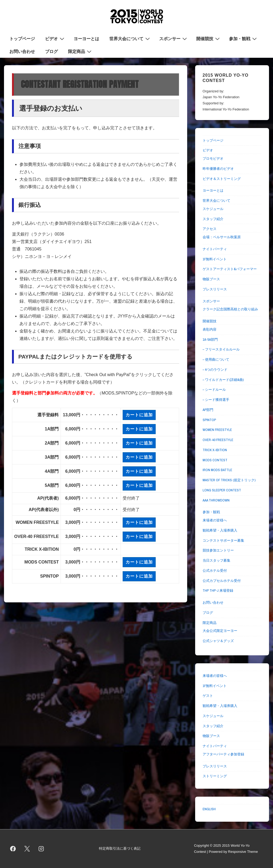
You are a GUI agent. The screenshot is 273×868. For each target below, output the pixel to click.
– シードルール (214, 390)
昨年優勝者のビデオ (218, 169)
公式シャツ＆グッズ (218, 641)
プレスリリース (215, 289)
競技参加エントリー (218, 550)
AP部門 (208, 410)
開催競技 (209, 38)
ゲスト (208, 696)
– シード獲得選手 (216, 400)
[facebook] (13, 849)
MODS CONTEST (215, 460)
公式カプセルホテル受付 (222, 581)
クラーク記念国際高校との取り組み (230, 309)
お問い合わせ (22, 51)
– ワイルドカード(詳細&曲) (223, 380)
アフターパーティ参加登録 (223, 754)
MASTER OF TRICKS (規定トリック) (229, 480)
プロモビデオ (213, 159)
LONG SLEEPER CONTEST (222, 490)
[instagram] (41, 849)
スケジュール (213, 209)
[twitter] (27, 849)
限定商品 (80, 51)
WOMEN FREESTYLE (217, 430)
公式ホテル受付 (215, 571)
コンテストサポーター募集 (223, 540)
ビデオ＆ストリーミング (222, 179)
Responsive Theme (243, 852)
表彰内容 (210, 329)
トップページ (22, 39)
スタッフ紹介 (213, 219)
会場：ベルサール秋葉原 (222, 237)
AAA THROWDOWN (216, 500)
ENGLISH (209, 809)
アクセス (210, 229)
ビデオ (55, 38)
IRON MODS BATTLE (217, 470)
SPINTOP (209, 420)
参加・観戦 (244, 38)
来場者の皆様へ (215, 520)
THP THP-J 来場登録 (218, 591)
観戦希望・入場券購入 (220, 530)
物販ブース (211, 279)
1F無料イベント (215, 259)
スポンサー (174, 38)
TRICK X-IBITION (215, 450)
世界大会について (130, 38)
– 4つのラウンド (215, 370)
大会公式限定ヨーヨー (220, 631)
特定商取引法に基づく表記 (120, 848)
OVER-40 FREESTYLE (218, 440)
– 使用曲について (216, 359)
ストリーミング (215, 776)
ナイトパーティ (215, 249)
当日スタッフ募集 (216, 560)
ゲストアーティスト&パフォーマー (230, 269)
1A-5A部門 (210, 340)
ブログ (51, 51)
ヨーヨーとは (86, 39)
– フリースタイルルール (221, 349)
